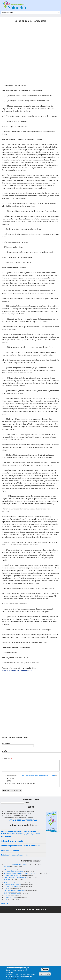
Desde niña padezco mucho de (13, 885)
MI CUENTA (5, 903)
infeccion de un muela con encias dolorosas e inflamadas (20, 873)
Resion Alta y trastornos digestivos (14, 872)
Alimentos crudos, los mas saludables (14, 890)
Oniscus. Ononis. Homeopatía (12, 841)
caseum (6, 868)
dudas (6, 899)
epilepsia (7, 892)
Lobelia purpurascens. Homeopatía (14, 855)
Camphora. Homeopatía (10, 850)
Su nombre (6, 743)
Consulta (6, 888)
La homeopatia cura (9, 898)
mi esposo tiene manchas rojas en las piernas (17, 864)
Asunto (4, 751)
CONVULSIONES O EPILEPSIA (12, 894)
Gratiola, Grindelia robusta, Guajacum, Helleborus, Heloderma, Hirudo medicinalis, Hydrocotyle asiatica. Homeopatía (21, 834)
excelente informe (9, 881)
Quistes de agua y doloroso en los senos (15, 877)
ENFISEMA (7, 866)
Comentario (7, 759)
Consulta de (7, 879)
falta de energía (8, 870)
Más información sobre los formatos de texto (39, 776)
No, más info (45, 974)
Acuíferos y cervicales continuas (13, 883)
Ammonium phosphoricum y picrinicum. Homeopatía (21, 846)
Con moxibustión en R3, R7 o (12, 886)
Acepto (45, 969)
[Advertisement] (19, 37)
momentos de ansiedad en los (12, 875)
